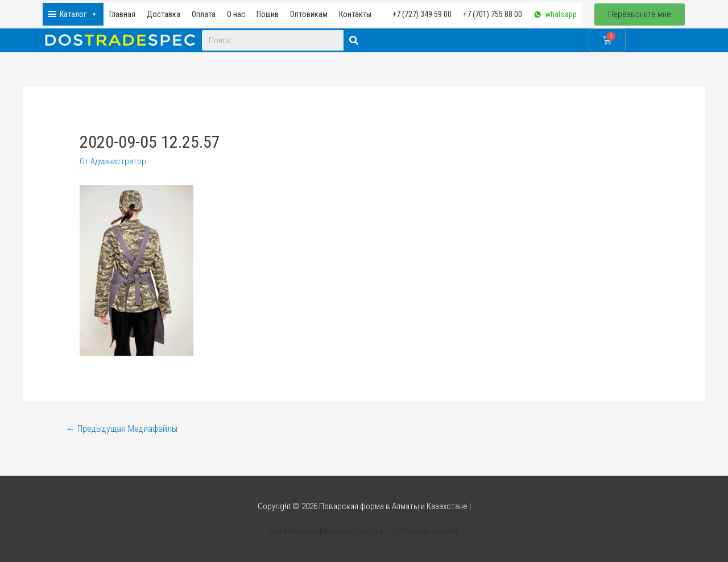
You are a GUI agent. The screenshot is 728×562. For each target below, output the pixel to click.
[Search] (354, 40)
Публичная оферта (425, 531)
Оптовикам (309, 14)
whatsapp (561, 14)
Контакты (355, 14)
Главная (122, 14)
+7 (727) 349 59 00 (422, 14)
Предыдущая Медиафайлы (122, 429)
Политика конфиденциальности (326, 531)
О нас (236, 14)
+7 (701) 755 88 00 (493, 14)
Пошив (268, 14)
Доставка (164, 14)
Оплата (204, 14)
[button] (640, 14)
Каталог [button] (79, 14)
